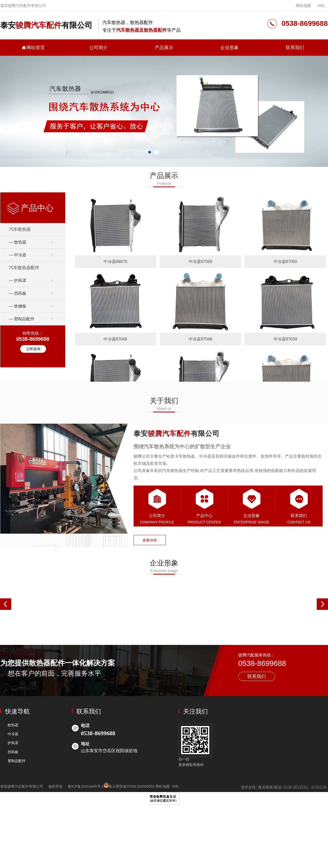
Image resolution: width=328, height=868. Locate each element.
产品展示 (164, 48)
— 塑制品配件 (22, 319)
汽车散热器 (20, 229)
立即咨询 (33, 349)
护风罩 (13, 743)
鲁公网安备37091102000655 (129, 786)
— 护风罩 (18, 281)
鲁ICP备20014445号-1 (86, 786)
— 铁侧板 (18, 306)
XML (321, 6)
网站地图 (303, 6)
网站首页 (33, 48)
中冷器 (13, 734)
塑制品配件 (17, 761)
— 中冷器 (18, 255)
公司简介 (99, 48)
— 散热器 (18, 242)
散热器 (13, 725)
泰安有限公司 (46, 25)
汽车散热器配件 (24, 268)
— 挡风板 (18, 293)
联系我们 (295, 48)
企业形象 (229, 48)
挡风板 (13, 752)
